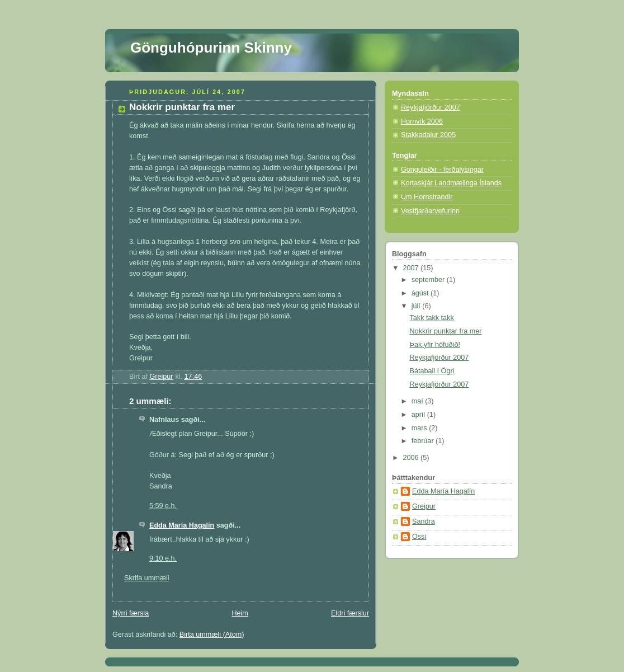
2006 (412, 458)
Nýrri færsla (131, 613)
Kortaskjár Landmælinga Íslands (451, 183)
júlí (417, 306)
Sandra (424, 521)
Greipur (424, 506)
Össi (419, 537)
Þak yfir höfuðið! (435, 345)
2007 (412, 268)
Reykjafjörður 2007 (431, 107)
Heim (240, 613)
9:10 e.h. (163, 558)
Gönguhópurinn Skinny (211, 48)
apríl (419, 415)
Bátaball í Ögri (432, 371)
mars (420, 428)
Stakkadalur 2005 (428, 135)
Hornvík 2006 (422, 121)
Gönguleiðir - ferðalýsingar (442, 170)
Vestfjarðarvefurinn (430, 211)
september (429, 280)
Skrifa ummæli (147, 578)
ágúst (421, 293)
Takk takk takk (432, 318)
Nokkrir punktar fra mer (446, 331)
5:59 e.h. (163, 506)
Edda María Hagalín (182, 525)
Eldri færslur (350, 613)
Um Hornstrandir (427, 197)
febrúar (424, 441)
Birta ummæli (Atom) (212, 635)
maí (419, 401)
